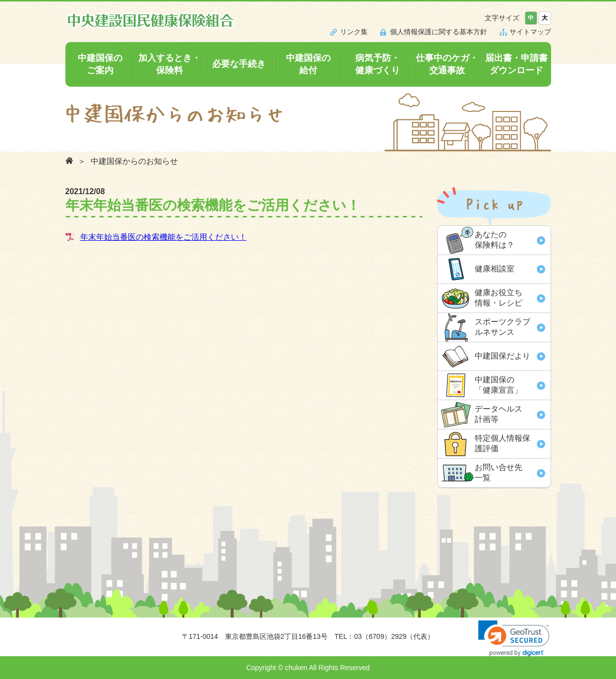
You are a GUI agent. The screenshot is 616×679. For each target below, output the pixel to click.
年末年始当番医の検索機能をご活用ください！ (164, 237)
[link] (514, 638)
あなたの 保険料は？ (495, 240)
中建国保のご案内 (100, 64)
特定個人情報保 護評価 (503, 443)
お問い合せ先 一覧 (499, 472)
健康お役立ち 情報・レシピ (499, 298)
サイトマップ (530, 32)
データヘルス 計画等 (499, 414)
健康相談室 (495, 269)
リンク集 (354, 32)
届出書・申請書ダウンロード (516, 64)
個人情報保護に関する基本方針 (439, 32)
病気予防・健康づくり (378, 64)
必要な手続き (239, 64)
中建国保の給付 (308, 64)
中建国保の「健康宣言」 (499, 385)
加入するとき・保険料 (169, 64)
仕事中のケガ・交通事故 (447, 64)
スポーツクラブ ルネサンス (503, 327)
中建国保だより (503, 356)
